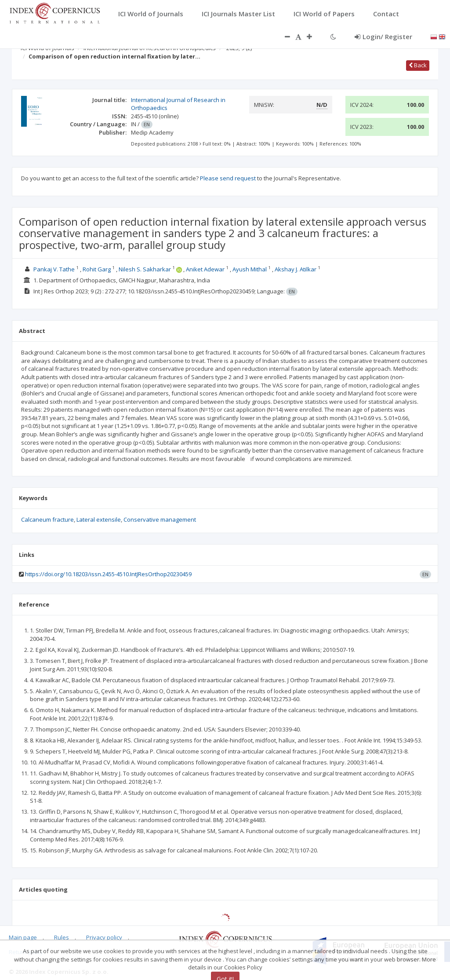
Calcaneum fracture (47, 519)
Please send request (228, 178)
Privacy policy (104, 937)
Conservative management (160, 519)
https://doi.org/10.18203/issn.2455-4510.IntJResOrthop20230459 (108, 574)
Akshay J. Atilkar (296, 269)
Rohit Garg (97, 269)
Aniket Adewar (205, 269)
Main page (23, 937)
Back (418, 65)
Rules (62, 937)
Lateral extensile (99, 519)
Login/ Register (383, 37)
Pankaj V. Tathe (54, 269)
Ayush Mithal (250, 269)
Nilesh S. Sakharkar (145, 269)
